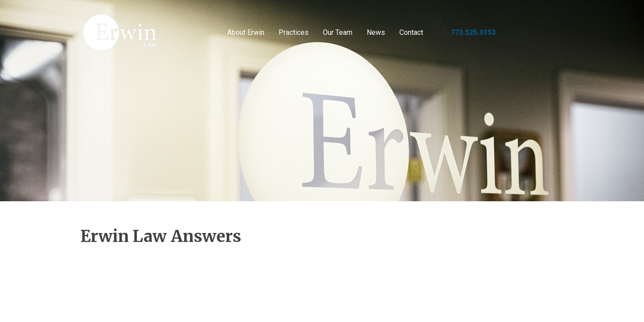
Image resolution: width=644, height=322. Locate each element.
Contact (411, 32)
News (376, 32)
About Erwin (246, 32)
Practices (294, 32)
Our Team (338, 32)
